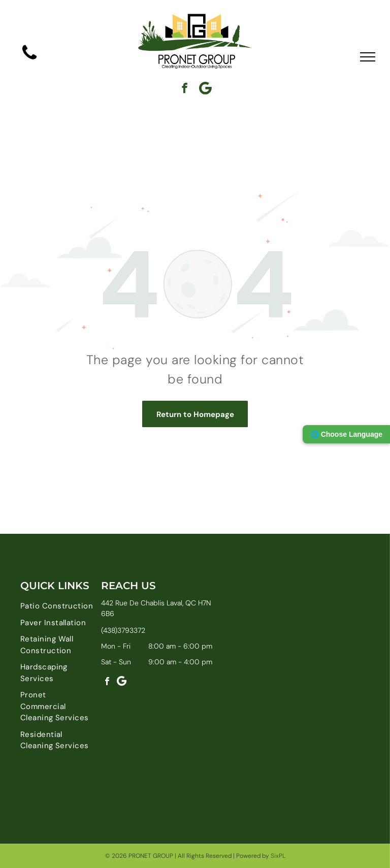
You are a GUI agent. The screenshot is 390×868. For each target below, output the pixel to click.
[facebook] (185, 89)
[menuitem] (57, 606)
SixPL (278, 856)
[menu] (368, 57)
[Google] (205, 89)
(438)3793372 (123, 630)
